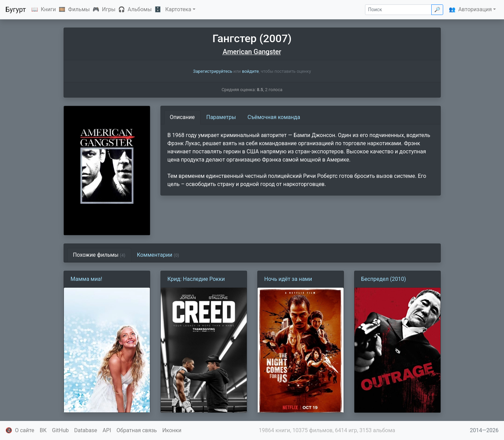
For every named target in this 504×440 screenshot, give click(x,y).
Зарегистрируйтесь (213, 71)
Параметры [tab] (221, 117)
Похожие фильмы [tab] (99, 255)
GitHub (60, 430)
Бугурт (16, 10)
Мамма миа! (86, 279)
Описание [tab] (183, 117)
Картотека (178, 9)
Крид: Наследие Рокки (196, 279)
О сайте (25, 430)
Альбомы (140, 9)
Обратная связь (137, 430)
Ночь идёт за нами (288, 279)
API (107, 430)
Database (86, 430)
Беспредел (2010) (384, 279)
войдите (250, 71)
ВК (43, 430)
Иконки (172, 430)
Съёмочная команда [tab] (274, 117)
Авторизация (475, 9)
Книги (48, 9)
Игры (109, 9)
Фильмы (79, 9)
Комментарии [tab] (158, 255)
